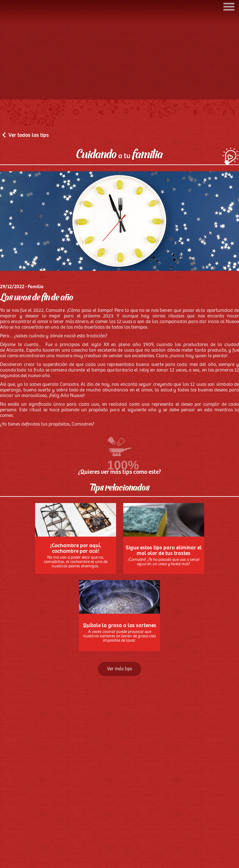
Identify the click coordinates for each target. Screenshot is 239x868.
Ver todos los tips (26, 165)
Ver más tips (119, 699)
